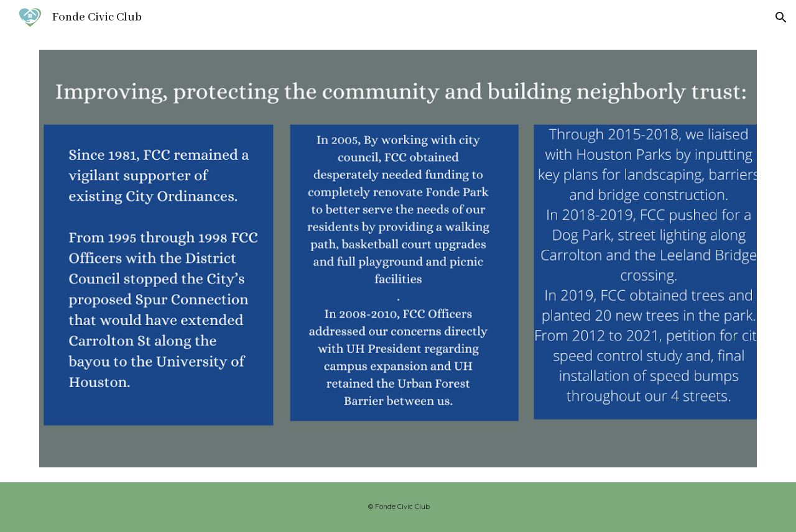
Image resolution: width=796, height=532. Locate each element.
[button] (781, 17)
